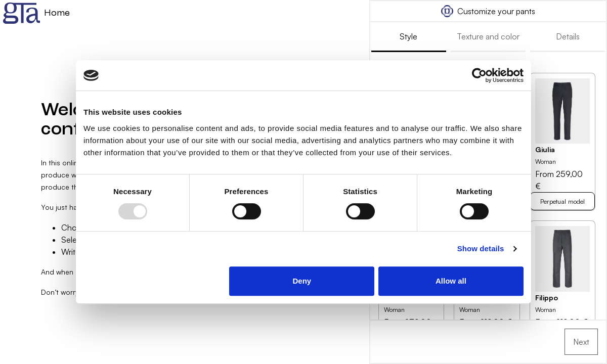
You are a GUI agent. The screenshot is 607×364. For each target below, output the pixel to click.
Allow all (451, 281)
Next (581, 342)
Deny (302, 281)
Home (36, 13)
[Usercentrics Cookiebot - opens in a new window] (479, 75)
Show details (481, 248)
